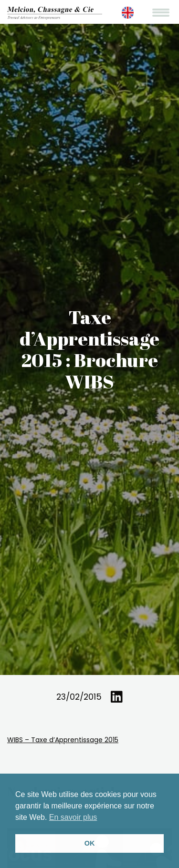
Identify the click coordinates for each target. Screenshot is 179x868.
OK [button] (90, 843)
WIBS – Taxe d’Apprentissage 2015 (63, 740)
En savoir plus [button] (73, 817)
